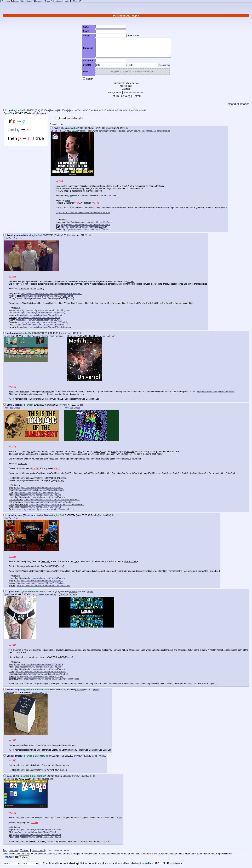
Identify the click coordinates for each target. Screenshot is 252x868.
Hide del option (89, 863)
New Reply (133, 36)
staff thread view (55, 854)
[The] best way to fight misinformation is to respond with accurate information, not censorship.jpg (126, 131)
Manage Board (115, 93)
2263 (84, 591)
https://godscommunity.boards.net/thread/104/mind (89, 222)
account (40, 1)
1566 (64, 110)
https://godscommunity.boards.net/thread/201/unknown (41, 672)
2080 (106, 515)
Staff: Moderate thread (134, 93)
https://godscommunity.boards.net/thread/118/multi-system (43, 310)
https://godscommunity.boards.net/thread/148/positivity (40, 313)
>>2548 (134, 110)
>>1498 (95, 203)
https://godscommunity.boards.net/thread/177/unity (40, 315)
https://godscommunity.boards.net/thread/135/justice (40, 583)
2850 (87, 776)
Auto (12, 857)
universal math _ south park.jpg (49, 336)
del (72, 110)
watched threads (61, 1)
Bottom (137, 96)
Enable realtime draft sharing (59, 863)
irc (75, 1)
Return (115, 96)
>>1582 (78, 110)
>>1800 (94, 110)
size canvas (164, 65)
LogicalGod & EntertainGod (35, 756)
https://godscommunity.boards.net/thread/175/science (85, 225)
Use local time (110, 863)
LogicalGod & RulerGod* (31, 591)
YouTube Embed (13, 238)
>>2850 (142, 110)
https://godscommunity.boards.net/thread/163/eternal (37, 835)
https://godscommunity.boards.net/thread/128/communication (47, 509)
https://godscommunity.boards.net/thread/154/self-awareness (52, 500)
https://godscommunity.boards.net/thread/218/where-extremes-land (52, 294)
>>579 (77, 203)
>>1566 (59, 181)
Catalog (126, 96)
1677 (82, 235)
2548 (89, 756)
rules (137, 83)
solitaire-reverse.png (44, 779)
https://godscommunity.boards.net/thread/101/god (37, 492)
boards (16, 1)
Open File (8, 113)
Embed (70, 298)
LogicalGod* (73, 128)
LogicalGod (18, 110)
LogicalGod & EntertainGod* (35, 690)
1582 (120, 128)
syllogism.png (38, 113)
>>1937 (102, 110)
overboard (28, 1)
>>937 (57, 468)
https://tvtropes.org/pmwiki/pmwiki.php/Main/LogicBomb (47, 296)
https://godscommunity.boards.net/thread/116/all (34, 832)
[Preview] (53, 110)
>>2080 (110, 110)
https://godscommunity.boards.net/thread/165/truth (84, 227)
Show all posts (56, 124)
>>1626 (36, 468)
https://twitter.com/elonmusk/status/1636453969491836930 (83, 212)
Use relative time (133, 863)
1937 (74, 405)
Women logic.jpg (40, 693)
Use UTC (152, 863)
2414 (90, 690)
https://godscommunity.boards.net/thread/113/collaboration (44, 327)
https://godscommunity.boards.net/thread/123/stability (44, 322)
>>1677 (86, 110)
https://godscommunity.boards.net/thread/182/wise (39, 320)
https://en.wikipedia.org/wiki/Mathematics (216, 392)
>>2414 (126, 110)
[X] (69, 110)
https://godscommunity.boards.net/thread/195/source (40, 490)
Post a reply (39, 850)
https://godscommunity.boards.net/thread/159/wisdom (48, 502)
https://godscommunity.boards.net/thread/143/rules (38, 495)
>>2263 (118, 110)
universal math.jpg (105, 336)
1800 (74, 333)
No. (60, 110)
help (48, 1)
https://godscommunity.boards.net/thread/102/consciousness (51, 679)
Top (5, 850)
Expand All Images (238, 104)
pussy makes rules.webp (43, 594)
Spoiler (88, 79)
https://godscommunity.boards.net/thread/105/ (39, 318)
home (6, 1)
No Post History (171, 863)
